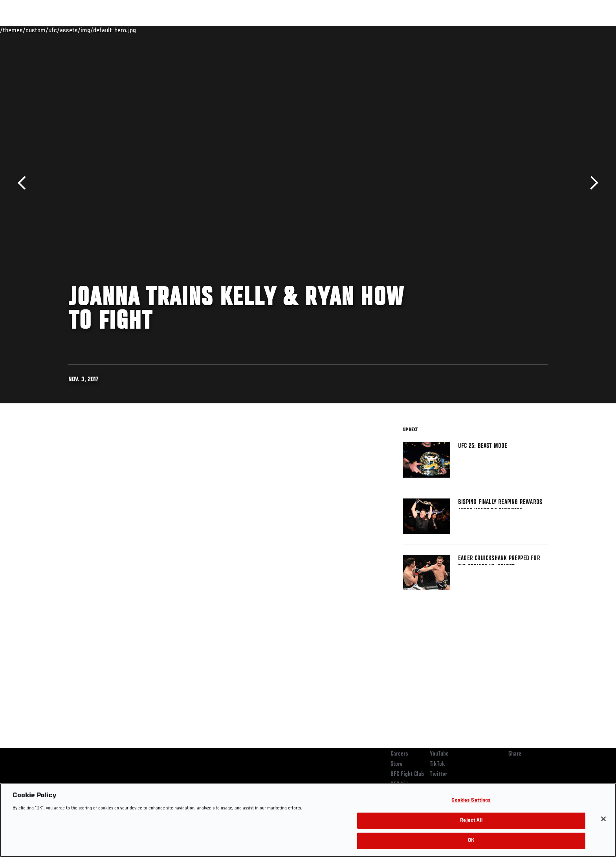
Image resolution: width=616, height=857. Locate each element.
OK (471, 841)
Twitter (438, 774)
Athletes (128, 30)
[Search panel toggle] (552, 30)
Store (397, 764)
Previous (25, 183)
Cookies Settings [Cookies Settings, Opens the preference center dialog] (471, 801)
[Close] (603, 819)
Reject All (471, 821)
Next (591, 183)
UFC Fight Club (407, 774)
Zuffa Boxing (496, 30)
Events (60, 30)
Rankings (93, 30)
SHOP (530, 30)
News (159, 30)
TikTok (437, 764)
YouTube (439, 754)
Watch (458, 30)
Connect (426, 30)
